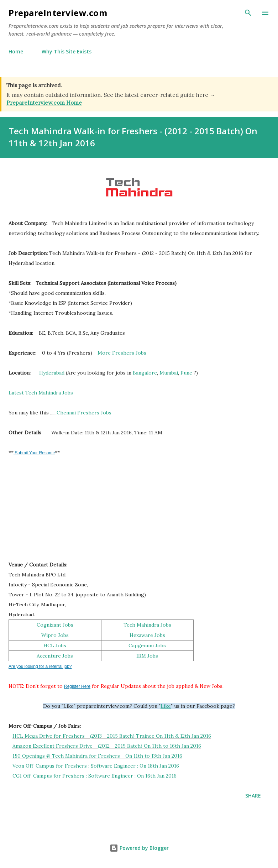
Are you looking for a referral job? (40, 666)
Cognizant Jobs (55, 625)
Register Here (77, 686)
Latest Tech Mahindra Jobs (41, 393)
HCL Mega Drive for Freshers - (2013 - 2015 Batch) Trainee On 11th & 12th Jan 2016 (112, 736)
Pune (186, 373)
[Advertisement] (62, 512)
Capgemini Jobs (147, 645)
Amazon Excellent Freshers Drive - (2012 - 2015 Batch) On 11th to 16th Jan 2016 (107, 746)
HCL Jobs (55, 645)
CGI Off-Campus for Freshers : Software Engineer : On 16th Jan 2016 (95, 776)
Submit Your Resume (34, 453)
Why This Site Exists (67, 51)
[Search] (248, 13)
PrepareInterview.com (58, 13)
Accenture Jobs (55, 656)
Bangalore (145, 373)
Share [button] (253, 796)
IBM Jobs (147, 656)
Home (16, 51)
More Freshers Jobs (122, 353)
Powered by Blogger (139, 848)
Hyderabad (52, 373)
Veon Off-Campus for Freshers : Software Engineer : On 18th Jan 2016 (96, 766)
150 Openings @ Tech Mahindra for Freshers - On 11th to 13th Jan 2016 (97, 756)
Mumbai (169, 373)
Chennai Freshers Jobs (84, 413)
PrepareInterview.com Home (44, 103)
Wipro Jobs (55, 635)
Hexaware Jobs (147, 635)
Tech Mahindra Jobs (147, 625)
